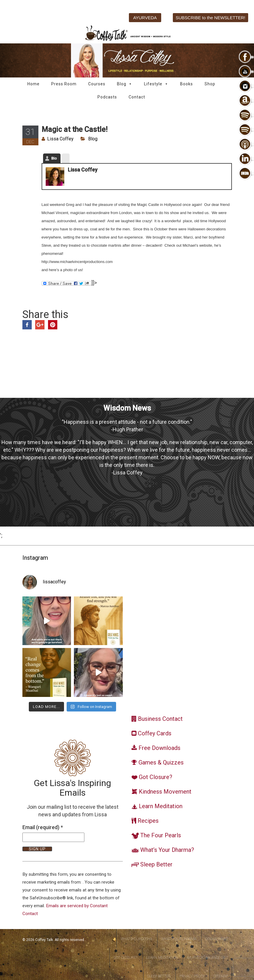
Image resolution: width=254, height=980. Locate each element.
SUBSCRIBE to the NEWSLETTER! (211, 18)
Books (186, 84)
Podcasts (107, 97)
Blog (125, 84)
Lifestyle (156, 84)
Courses (97, 84)
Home (33, 84)
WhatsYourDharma (179, 939)
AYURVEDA (145, 18)
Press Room (64, 84)
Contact (137, 97)
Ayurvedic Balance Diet (207, 958)
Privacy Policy (192, 976)
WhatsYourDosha (136, 939)
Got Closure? (125, 958)
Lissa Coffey (60, 139)
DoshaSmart (217, 939)
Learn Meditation (162, 958)
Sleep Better (159, 976)
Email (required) (43, 827)
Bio (54, 158)
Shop (210, 84)
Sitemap (221, 976)
